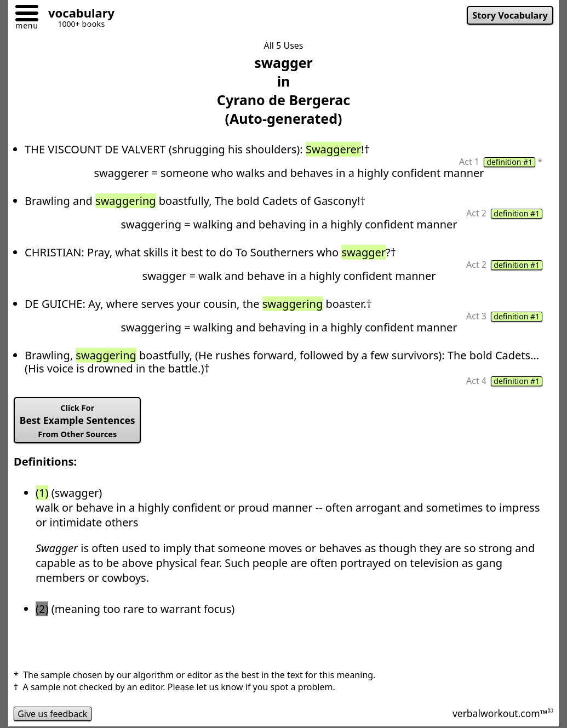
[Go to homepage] (77, 15)
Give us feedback (53, 714)
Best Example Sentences (78, 421)
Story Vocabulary (510, 15)
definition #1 (509, 162)
